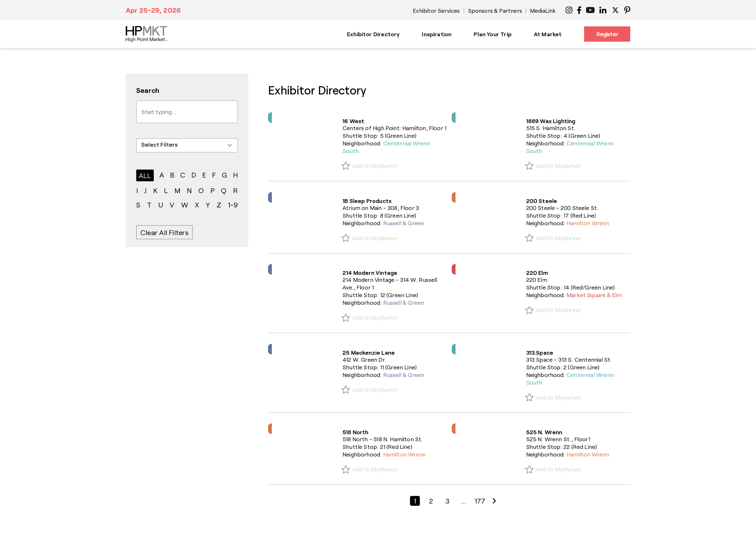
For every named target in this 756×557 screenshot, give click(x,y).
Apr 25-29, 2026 (153, 10)
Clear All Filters (164, 232)
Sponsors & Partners (495, 10)
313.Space (540, 352)
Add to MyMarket (375, 166)
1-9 (233, 205)
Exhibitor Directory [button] (373, 34)
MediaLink (543, 10)
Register (607, 34)
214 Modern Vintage (370, 273)
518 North (356, 432)
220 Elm (537, 273)
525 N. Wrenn (544, 432)
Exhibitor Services (436, 10)
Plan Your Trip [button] (493, 34)
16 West (353, 121)
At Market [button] (548, 34)
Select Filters (160, 144)
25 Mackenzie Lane (369, 352)
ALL (145, 175)
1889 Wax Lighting (551, 121)
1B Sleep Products (367, 201)
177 (480, 501)
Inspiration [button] (437, 34)
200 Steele (542, 201)
